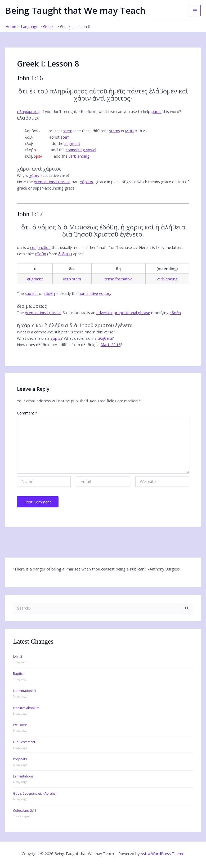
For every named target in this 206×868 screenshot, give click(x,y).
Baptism (19, 674)
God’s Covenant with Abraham (36, 793)
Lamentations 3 (24, 691)
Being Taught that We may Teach (75, 10)
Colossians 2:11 (25, 811)
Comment (27, 413)
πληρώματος (28, 111)
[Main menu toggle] (195, 11)
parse (156, 111)
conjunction (40, 247)
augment (72, 143)
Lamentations (23, 776)
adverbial (104, 313)
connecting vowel (81, 150)
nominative (88, 293)
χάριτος (87, 182)
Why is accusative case (42, 175)
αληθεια (105, 338)
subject (31, 293)
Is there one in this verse (92, 332)
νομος (105, 293)
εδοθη (41, 254)
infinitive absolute (26, 708)
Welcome (20, 725)
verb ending (79, 156)
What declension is (39, 338)
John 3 (18, 656)
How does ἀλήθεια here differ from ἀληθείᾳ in (69, 345)
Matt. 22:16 (111, 345)
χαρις (56, 338)
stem (68, 131)
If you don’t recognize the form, (110, 111)
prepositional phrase (52, 182)
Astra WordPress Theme (162, 853)
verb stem (72, 279)
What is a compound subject (42, 332)
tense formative (118, 279)
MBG (129, 131)
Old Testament (24, 742)
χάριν (34, 175)
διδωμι (64, 254)
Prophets (20, 759)
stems (115, 131)
